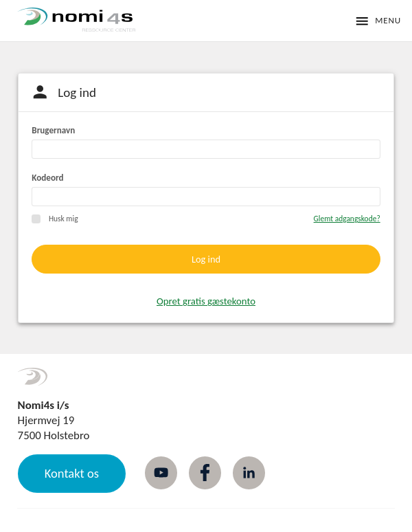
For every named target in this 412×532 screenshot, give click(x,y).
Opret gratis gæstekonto (206, 301)
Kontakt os (72, 473)
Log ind (206, 259)
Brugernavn (53, 131)
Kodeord (47, 178)
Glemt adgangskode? (347, 219)
